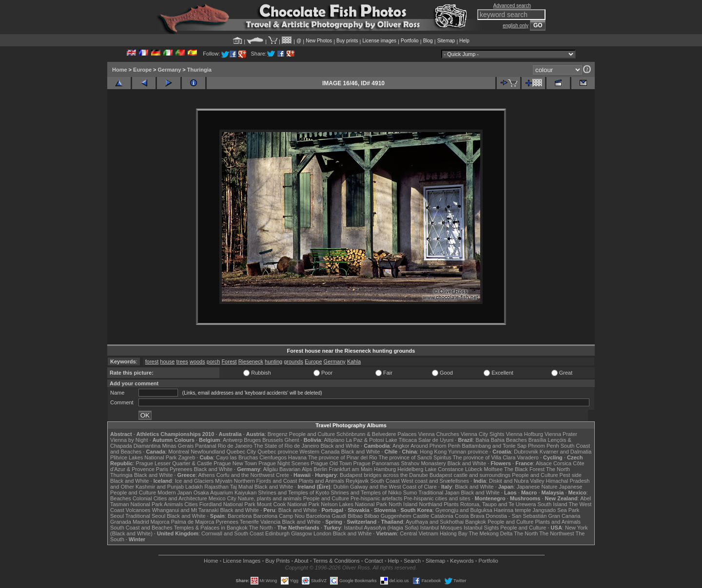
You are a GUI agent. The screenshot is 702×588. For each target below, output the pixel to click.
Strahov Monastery (423, 463)
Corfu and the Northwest (245, 475)
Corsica (562, 463)
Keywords (462, 561)
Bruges (252, 440)
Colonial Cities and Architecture (170, 498)
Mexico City (223, 498)
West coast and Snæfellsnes (435, 481)
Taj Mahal (242, 487)
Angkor (401, 446)
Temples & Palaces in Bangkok (211, 528)
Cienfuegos (273, 457)
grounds (293, 361)
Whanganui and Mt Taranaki (185, 510)
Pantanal (205, 446)
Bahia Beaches (509, 440)
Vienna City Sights (483, 434)
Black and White (340, 446)
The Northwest (557, 533)
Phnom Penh (544, 446)
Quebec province (278, 452)
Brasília (537, 440)
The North (558, 469)
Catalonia (442, 516)
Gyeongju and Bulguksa (464, 510)
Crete (283, 475)
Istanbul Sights (481, 528)
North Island (403, 504)
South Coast (385, 481)
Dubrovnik (526, 452)
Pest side (571, 475)
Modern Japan (175, 493)
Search (412, 561)
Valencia (270, 522)
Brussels (273, 440)
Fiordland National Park (227, 504)
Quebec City (242, 452)
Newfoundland (208, 452)
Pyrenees (181, 469)
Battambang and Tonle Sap (494, 446)
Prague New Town (235, 463)
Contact (374, 561)
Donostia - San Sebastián (517, 516)
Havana (297, 457)
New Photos (319, 41)
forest (152, 361)
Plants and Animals (321, 481)
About (302, 561)
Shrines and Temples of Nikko (366, 493)
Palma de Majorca (193, 522)
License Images (242, 561)
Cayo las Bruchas (237, 457)
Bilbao (355, 516)
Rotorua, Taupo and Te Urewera (498, 504)
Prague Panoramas (377, 463)
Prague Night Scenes (284, 463)
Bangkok (476, 522)
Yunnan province (468, 452)
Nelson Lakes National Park (354, 504)
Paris (162, 469)
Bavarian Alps (296, 469)
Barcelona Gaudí (326, 516)
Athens (206, 475)
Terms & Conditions (336, 561)
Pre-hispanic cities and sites (437, 498)
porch (214, 361)
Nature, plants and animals (270, 498)
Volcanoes (138, 510)
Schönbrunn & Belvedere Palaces (377, 434)
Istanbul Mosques (441, 528)
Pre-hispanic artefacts (376, 498)
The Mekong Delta (491, 533)
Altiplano (334, 440)
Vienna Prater (561, 434)
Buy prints (347, 41)
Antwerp (233, 440)
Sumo (410, 493)
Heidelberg (410, 469)
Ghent (292, 440)
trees (182, 361)
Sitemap (446, 41)
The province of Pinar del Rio (343, 457)
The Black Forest (524, 469)
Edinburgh (277, 533)
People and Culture (312, 434)
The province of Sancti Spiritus (415, 457)
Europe (142, 70)
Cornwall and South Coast (233, 533)
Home (120, 70)
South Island (553, 504)
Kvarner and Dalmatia (565, 452)
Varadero (527, 457)
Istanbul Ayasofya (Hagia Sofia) (381, 528)
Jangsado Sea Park (556, 510)
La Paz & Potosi (365, 440)
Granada (121, 522)
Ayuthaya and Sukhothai (435, 522)
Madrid (141, 522)
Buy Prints (277, 561)
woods (197, 361)
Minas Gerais (178, 446)
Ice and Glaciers (194, 481)
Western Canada (319, 452)
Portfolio (410, 41)
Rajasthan (216, 487)
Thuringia (199, 70)
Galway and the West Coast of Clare (393, 487)
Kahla (354, 361)
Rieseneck (251, 361)
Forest (229, 361)
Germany (170, 70)
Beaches (121, 498)
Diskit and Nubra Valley (517, 481)
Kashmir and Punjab (160, 487)
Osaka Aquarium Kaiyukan (225, 493)
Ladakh (194, 487)
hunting (273, 361)
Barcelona (240, 516)
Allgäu (270, 469)
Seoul (117, 516)
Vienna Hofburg (525, 434)
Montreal (179, 452)
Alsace (544, 463)
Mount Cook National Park (288, 504)
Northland (431, 504)
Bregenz (278, 434)
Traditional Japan (439, 493)
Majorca (160, 522)
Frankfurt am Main (351, 469)
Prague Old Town (331, 463)
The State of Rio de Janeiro (287, 446)
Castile (421, 516)
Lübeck (474, 469)
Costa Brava (470, 516)
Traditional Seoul (145, 516)
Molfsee (494, 469)
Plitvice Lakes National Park (143, 457)
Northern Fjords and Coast (266, 481)
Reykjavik (357, 481)
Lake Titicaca (401, 440)
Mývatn (224, 481)
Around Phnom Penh (435, 446)
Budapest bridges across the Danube (384, 475)
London (322, 533)
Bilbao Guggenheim (388, 516)
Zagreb (186, 457)
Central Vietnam (419, 533)
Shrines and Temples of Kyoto (293, 493)
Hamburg (385, 469)
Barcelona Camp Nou (279, 516)
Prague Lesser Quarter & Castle (174, 463)
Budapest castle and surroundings (470, 475)
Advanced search (512, 6)
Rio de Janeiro (235, 446)
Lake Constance (444, 469)
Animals (173, 504)
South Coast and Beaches (141, 528)
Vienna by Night (129, 440)
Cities (191, 504)
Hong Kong (433, 452)
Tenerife (249, 522)
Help (464, 41)
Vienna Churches (439, 434)
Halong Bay (454, 533)
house (167, 361)
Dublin (341, 487)
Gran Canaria (564, 516)
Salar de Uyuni (436, 440)
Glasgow (302, 533)
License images (380, 41)
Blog (428, 41)
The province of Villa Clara (484, 457)
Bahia (483, 440)
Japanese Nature (537, 487)
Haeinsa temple (512, 510)
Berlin (320, 469)
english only (516, 26)
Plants (451, 504)
